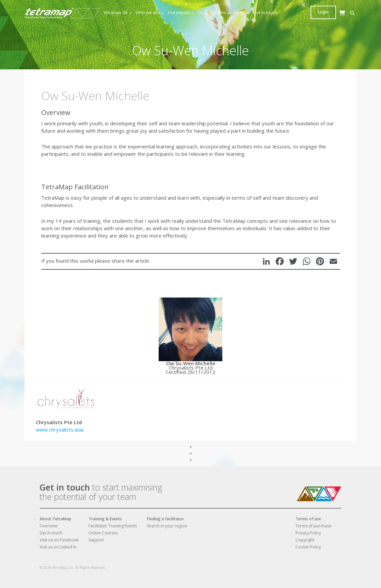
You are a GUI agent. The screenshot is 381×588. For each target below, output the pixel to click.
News (242, 13)
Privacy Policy (308, 533)
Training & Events (105, 519)
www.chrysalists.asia (60, 430)
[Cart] (325, 20)
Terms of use (308, 519)
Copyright (305, 540)
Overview (48, 526)
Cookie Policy (308, 547)
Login (344, 12)
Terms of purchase (313, 526)
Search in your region (167, 526)
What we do (118, 13)
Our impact (181, 13)
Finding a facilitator (166, 519)
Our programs (214, 13)
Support (96, 540)
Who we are (150, 13)
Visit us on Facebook (59, 540)
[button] (314, 13)
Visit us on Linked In (58, 547)
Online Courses (103, 533)
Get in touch (265, 12)
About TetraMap (55, 519)
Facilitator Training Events (113, 526)
